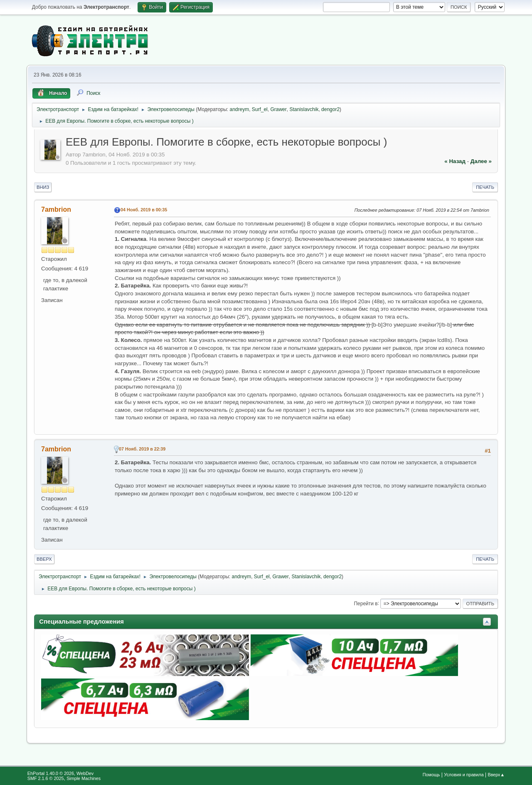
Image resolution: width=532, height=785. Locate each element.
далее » (481, 161)
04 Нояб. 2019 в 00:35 (144, 210)
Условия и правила (464, 775)
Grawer (278, 109)
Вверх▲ (496, 775)
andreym (240, 109)
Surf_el (260, 109)
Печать (485, 187)
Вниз (43, 187)
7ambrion (56, 209)
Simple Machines (84, 778)
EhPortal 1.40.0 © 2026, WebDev (60, 773)
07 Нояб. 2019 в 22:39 (142, 449)
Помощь (431, 775)
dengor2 (330, 109)
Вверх (44, 559)
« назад (455, 161)
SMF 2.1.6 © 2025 (46, 778)
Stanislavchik (304, 109)
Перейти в (366, 603)
